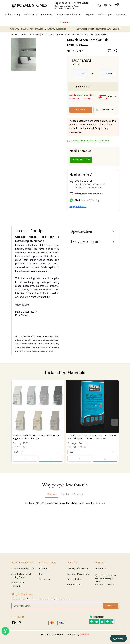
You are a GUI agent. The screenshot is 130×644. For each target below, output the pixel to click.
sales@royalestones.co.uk (89, 194)
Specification (81, 232)
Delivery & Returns (87, 242)
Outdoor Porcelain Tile (23, 568)
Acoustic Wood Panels (69, 15)
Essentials (121, 15)
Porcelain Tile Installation (18, 584)
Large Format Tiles (55, 35)
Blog (41, 574)
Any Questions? (78, 207)
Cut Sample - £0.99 (81, 160)
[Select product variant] (38, 452)
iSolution (84, 635)
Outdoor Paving (12, 15)
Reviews (52, 494)
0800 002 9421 (66, 3)
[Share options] (116, 51)
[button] (99, 5)
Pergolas (89, 15)
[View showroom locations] (105, 5)
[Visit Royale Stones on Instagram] (20, 622)
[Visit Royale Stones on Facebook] (14, 622)
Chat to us (80, 200)
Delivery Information (77, 568)
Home (14, 35)
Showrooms (45, 579)
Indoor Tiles (30, 15)
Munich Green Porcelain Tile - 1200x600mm (88, 35)
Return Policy (74, 585)
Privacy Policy (74, 579)
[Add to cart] (51, 459)
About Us (44, 568)
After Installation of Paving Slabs (21, 576)
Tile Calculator (105, 110)
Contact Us (100, 568)
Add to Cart (81, 110)
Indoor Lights (105, 15)
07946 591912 (82, 3)
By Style (39, 35)
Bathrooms (47, 15)
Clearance (65, 22)
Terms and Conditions (78, 574)
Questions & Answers (72, 494)
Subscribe (111, 606)
